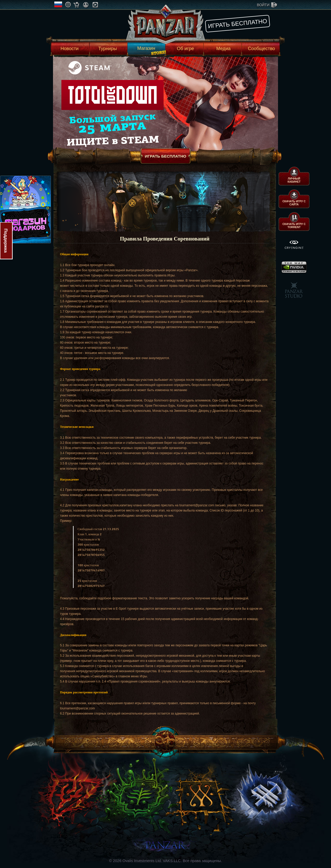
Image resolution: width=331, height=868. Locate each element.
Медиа (223, 49)
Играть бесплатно (238, 24)
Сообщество (262, 49)
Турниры (108, 49)
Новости (70, 49)
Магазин (146, 48)
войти (263, 5)
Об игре (185, 49)
